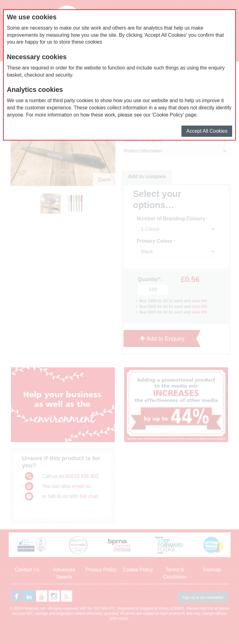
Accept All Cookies (207, 131)
